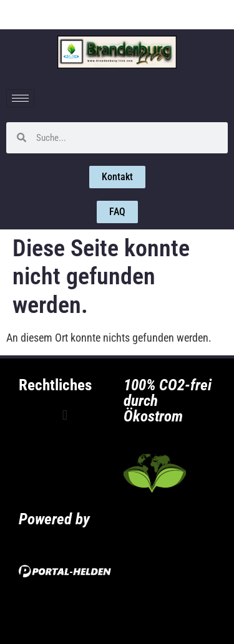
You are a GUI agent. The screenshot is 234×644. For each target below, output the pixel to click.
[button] (65, 416)
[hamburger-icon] (20, 98)
